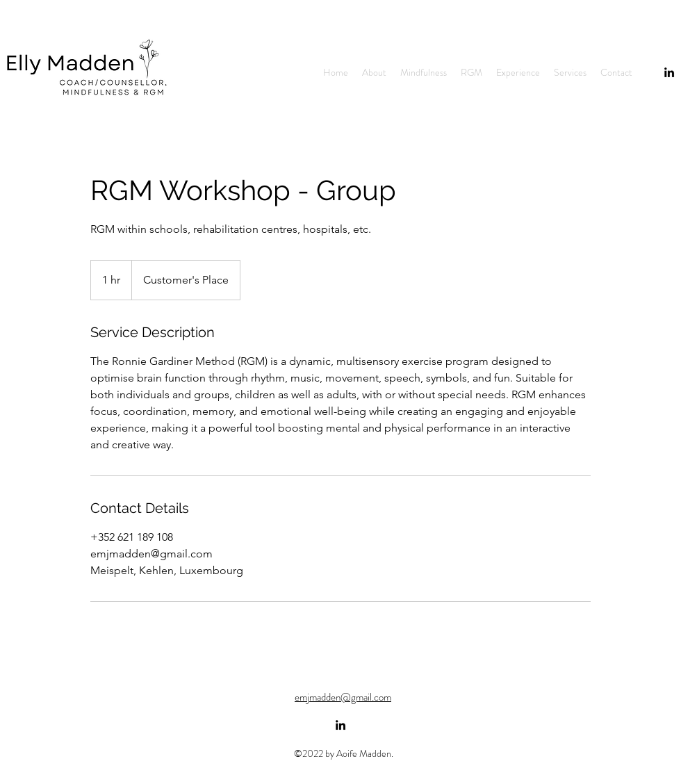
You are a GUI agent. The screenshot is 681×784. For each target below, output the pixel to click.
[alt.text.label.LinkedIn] (340, 725)
